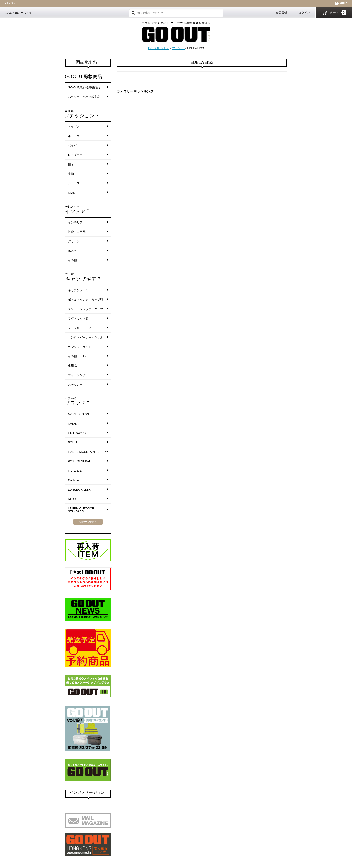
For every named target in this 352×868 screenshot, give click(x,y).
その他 (72, 260)
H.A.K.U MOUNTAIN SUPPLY (87, 452)
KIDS (71, 193)
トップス (74, 127)
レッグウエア (77, 155)
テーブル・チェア (80, 328)
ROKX (72, 499)
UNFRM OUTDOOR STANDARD (81, 510)
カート (338, 13)
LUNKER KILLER (79, 490)
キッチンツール (78, 290)
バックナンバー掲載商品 (84, 97)
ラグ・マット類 (78, 319)
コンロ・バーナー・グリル (86, 337)
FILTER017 (75, 471)
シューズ (74, 183)
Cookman (74, 480)
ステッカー (75, 385)
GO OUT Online (158, 48)
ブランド (178, 48)
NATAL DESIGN (78, 414)
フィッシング (77, 375)
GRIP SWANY (77, 433)
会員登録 (282, 13)
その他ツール (77, 356)
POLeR (73, 442)
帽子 (71, 164)
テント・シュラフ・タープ (86, 309)
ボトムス (74, 136)
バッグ (72, 146)
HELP (344, 3)
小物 (71, 174)
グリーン (74, 241)
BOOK (72, 251)
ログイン (304, 13)
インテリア (75, 222)
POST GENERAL (79, 461)
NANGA (73, 424)
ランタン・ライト (80, 347)
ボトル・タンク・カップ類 (86, 300)
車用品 (72, 366)
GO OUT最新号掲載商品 (84, 87)
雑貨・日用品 (77, 232)
